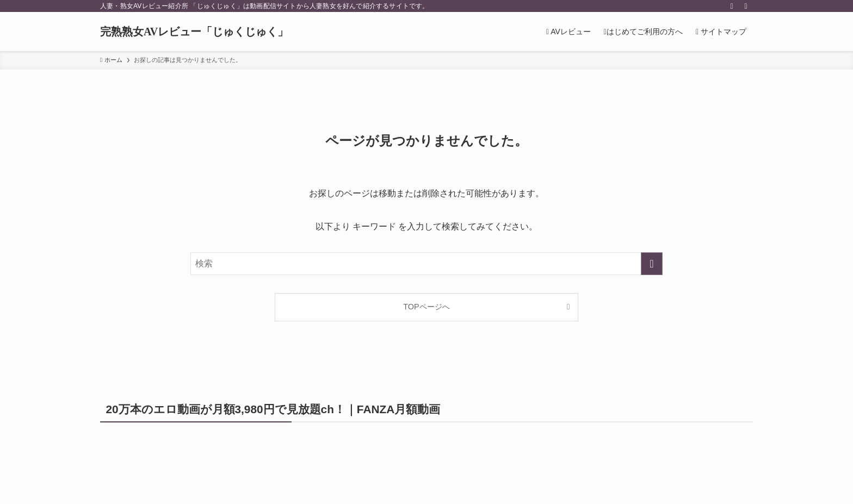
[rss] (732, 6)
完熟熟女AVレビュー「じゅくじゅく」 (194, 32)
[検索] (746, 6)
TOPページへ (426, 307)
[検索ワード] (426, 264)
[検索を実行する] (652, 264)
